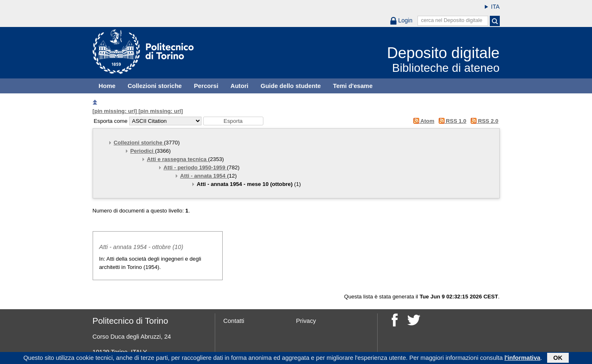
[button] (233, 121)
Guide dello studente (291, 86)
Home (107, 86)
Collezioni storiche (155, 86)
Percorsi (206, 86)
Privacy (306, 321)
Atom (422, 121)
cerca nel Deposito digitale (452, 20)
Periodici (143, 151)
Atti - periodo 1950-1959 (195, 167)
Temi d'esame (353, 86)
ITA (495, 7)
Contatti (234, 321)
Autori (240, 86)
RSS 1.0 (451, 121)
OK (558, 359)
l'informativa (522, 359)
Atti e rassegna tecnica (178, 159)
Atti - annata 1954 (204, 176)
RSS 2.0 (483, 121)
